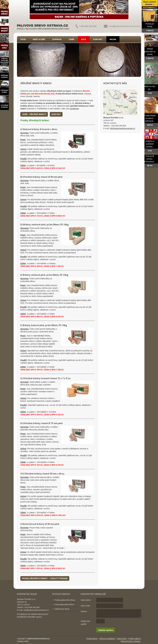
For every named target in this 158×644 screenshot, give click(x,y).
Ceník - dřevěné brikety (34, 114)
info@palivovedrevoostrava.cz (125, 26)
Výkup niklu (122, 639)
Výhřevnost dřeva (62, 609)
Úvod (23, 39)
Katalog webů (23, 641)
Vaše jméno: (86, 600)
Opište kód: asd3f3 (86, 623)
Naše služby (39, 39)
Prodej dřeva (92, 639)
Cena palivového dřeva (64, 604)
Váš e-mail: (85, 606)
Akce (84, 39)
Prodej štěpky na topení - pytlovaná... (150, 118)
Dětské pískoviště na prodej (150, 52)
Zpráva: (84, 611)
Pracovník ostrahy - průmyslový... (150, 159)
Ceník (71, 39)
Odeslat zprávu (106, 630)
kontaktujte (74, 109)
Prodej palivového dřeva (65, 600)
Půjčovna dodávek (107, 639)
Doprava (57, 39)
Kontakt (98, 39)
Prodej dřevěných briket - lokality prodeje (45, 578)
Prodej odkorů (134, 639)
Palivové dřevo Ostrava (130, 641)
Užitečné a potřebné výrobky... (150, 144)
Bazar (113, 39)
